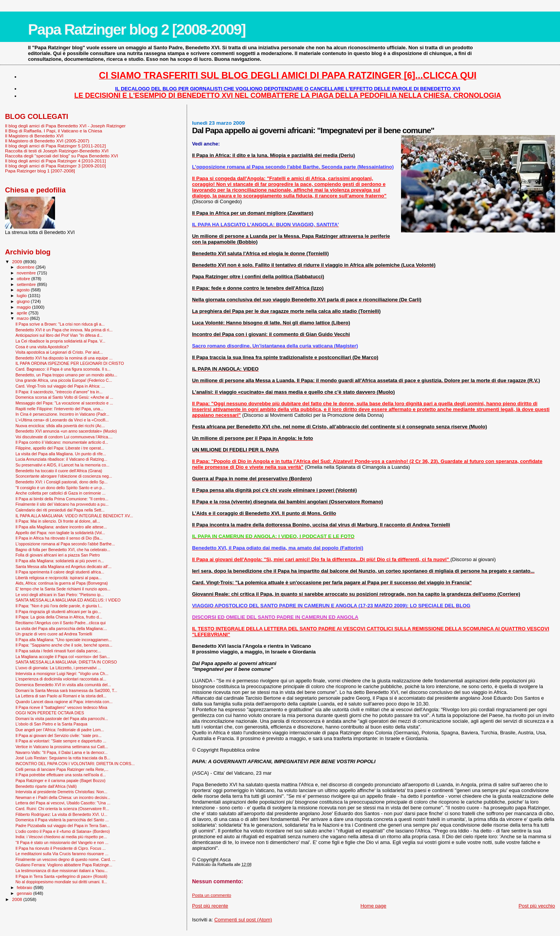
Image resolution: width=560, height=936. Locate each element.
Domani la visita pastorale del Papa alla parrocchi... (62, 719)
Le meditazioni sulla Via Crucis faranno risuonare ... (62, 854)
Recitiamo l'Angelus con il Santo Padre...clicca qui (60, 623)
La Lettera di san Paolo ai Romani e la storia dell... (61, 696)
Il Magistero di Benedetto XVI (34, 136)
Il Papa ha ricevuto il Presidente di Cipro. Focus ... (61, 848)
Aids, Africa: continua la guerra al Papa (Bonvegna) (62, 583)
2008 (18, 899)
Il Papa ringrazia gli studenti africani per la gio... (58, 612)
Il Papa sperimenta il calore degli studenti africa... (60, 572)
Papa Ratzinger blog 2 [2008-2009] (137, 29)
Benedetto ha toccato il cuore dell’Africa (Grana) (59, 471)
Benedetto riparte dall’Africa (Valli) (46, 786)
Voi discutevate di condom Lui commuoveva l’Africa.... (64, 437)
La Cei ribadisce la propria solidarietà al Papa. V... (60, 341)
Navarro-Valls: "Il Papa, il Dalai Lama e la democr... (61, 752)
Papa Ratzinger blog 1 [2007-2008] (40, 171)
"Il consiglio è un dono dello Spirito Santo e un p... (60, 488)
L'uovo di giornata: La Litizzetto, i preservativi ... (58, 668)
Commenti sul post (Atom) (243, 920)
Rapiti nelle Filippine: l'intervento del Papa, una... (59, 409)
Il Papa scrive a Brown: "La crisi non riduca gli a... (60, 324)
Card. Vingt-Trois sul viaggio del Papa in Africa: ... (60, 386)
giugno (24, 301)
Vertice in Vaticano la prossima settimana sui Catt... (62, 747)
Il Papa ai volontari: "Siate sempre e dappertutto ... (61, 741)
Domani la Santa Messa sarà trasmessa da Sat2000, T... (66, 690)
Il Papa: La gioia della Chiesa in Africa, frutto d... (59, 617)
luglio (23, 296)
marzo (23, 318)
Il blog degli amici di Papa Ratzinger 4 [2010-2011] (55, 161)
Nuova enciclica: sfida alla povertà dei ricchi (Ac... (60, 426)
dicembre (26, 267)
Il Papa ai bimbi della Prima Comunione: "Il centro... (62, 499)
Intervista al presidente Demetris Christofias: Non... (61, 792)
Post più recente (210, 906)
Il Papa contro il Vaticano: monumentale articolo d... (62, 442)
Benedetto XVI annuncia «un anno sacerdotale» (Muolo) (66, 431)
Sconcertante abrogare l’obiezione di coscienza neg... (64, 476)
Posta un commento (212, 895)
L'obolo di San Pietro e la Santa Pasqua (51, 724)
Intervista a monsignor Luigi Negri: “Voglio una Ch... (62, 674)
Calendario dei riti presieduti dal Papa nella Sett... (60, 510)
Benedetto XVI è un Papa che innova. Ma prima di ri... (64, 330)
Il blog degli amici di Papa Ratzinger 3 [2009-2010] (55, 166)
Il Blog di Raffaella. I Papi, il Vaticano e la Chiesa (53, 131)
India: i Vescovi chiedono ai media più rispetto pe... (61, 837)
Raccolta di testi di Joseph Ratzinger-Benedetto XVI (57, 151)
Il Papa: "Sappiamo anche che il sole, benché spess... (64, 645)
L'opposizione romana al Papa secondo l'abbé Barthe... (65, 544)
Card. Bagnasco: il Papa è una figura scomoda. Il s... (63, 369)
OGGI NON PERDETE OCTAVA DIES (50, 713)
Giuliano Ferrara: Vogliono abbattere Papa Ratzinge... (64, 865)
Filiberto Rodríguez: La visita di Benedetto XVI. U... (61, 814)
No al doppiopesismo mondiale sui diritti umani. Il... (61, 882)
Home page (373, 906)
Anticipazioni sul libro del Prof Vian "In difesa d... (59, 335)
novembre (27, 273)
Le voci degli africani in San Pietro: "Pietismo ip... (60, 595)
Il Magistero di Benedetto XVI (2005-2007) (47, 141)
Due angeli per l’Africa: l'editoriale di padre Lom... (60, 730)
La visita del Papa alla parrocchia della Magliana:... (61, 628)
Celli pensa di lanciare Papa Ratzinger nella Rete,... (62, 769)
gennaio (25, 893)
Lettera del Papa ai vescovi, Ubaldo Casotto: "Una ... (63, 803)
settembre (27, 284)
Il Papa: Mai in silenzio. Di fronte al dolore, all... (58, 521)
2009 (18, 262)
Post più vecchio (537, 906)
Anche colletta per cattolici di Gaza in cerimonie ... (60, 493)
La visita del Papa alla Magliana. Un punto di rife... (61, 454)
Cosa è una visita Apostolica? (42, 347)
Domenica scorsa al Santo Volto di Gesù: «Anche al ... (64, 397)
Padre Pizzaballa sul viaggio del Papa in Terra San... (63, 826)
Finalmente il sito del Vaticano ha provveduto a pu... (62, 504)
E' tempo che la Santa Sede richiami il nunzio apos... (63, 589)
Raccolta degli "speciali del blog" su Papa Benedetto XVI (62, 156)
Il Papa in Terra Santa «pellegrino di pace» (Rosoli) (61, 876)
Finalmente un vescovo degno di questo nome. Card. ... (65, 859)
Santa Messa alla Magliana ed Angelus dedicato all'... (64, 567)
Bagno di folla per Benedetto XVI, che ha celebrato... (63, 550)
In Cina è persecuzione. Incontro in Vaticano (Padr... (62, 414)
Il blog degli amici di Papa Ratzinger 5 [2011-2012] (55, 146)
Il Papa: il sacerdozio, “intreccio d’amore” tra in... (59, 392)
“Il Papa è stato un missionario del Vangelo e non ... (62, 842)
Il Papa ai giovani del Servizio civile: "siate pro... (59, 735)
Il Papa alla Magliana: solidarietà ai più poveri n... (60, 561)
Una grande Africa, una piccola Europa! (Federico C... (64, 380)
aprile (23, 313)
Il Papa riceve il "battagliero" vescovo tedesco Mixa (61, 707)
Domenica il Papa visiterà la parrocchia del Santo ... (62, 820)
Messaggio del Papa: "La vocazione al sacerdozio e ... (64, 403)
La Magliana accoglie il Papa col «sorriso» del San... (63, 657)
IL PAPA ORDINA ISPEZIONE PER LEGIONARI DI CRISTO (70, 363)
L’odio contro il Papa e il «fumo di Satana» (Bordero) (63, 831)
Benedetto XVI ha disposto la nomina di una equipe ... (64, 358)
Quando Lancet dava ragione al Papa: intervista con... (64, 702)
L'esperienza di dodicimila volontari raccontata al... (61, 679)
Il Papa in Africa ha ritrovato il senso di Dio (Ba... (59, 538)
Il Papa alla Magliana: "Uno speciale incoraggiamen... (64, 640)
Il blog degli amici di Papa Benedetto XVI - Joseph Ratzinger (65, 126)
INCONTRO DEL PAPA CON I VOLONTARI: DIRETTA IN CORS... (75, 764)
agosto (24, 290)
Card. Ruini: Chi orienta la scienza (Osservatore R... (62, 809)
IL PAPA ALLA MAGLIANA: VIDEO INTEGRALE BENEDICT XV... (74, 516)
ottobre (24, 279)
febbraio (25, 888)
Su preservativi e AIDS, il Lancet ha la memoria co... (62, 465)
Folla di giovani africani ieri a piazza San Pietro (58, 555)
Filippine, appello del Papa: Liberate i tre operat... (60, 448)
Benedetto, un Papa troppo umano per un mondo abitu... (66, 375)
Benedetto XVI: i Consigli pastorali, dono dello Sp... (61, 482)
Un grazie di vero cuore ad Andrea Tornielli (54, 634)
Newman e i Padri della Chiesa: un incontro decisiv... (63, 797)
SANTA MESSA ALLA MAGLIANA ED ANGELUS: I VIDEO (68, 600)
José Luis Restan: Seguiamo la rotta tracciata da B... (63, 758)
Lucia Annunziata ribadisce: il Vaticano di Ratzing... (61, 459)
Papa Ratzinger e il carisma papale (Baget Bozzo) (60, 781)
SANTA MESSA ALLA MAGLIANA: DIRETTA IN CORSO (66, 662)
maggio (25, 307)
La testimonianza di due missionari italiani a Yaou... (62, 871)
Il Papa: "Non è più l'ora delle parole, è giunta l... (59, 606)
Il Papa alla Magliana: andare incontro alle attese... (61, 527)
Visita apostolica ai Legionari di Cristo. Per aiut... (59, 352)
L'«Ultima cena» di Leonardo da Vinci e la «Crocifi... (62, 420)
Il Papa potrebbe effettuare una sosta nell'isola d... (61, 775)
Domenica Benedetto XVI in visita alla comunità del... (63, 685)
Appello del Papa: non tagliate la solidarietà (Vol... (60, 533)
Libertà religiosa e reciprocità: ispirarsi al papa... (59, 578)
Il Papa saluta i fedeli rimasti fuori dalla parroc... (58, 651)
